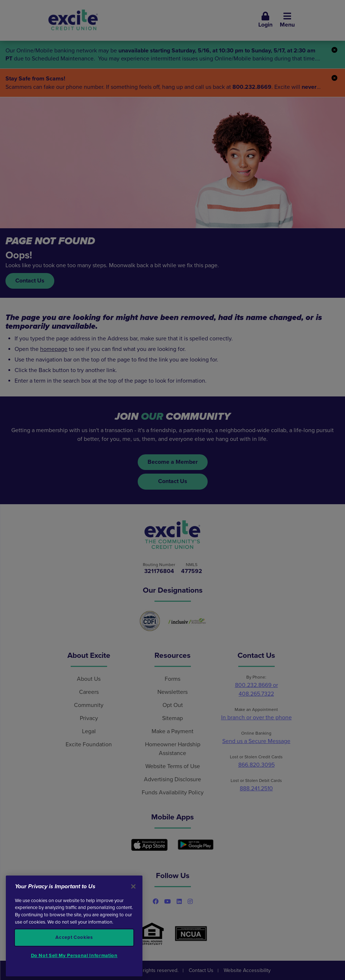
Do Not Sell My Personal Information (74, 956)
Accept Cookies (74, 937)
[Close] (133, 886)
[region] (74, 926)
